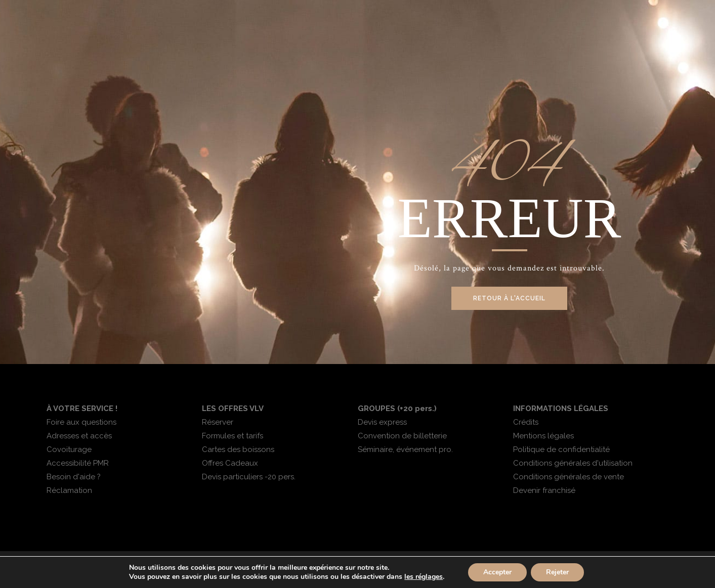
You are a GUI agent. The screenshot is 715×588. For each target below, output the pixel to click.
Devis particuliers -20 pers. (249, 477)
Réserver (218, 422)
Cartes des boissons (238, 449)
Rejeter (557, 572)
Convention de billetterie (402, 436)
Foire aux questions (81, 422)
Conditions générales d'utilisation (573, 463)
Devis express (382, 422)
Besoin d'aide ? (74, 477)
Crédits (526, 422)
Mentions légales (543, 436)
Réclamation (69, 490)
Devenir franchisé (544, 490)
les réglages (424, 577)
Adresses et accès (79, 436)
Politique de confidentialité (561, 449)
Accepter (497, 572)
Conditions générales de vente (569, 477)
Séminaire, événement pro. (405, 449)
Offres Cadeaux (230, 463)
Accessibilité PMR (78, 463)
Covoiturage (69, 449)
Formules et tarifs (233, 436)
